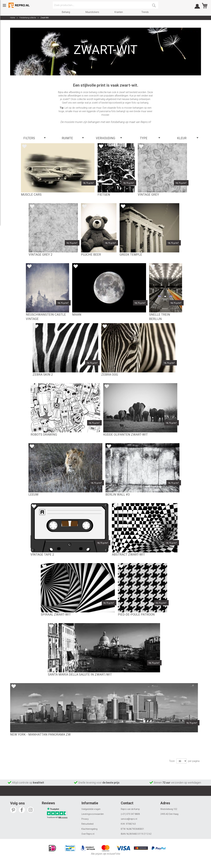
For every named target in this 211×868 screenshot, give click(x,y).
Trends (145, 12)
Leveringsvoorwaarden (93, 814)
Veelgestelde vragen (91, 809)
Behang (66, 12)
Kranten (119, 12)
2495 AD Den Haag (169, 814)
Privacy (85, 819)
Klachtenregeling (89, 829)
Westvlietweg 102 (169, 809)
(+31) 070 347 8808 (130, 814)
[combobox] (106, 5)
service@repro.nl (129, 819)
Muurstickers (92, 12)
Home (13, 18)
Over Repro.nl (88, 834)
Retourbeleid (87, 824)
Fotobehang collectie (28, 18)
